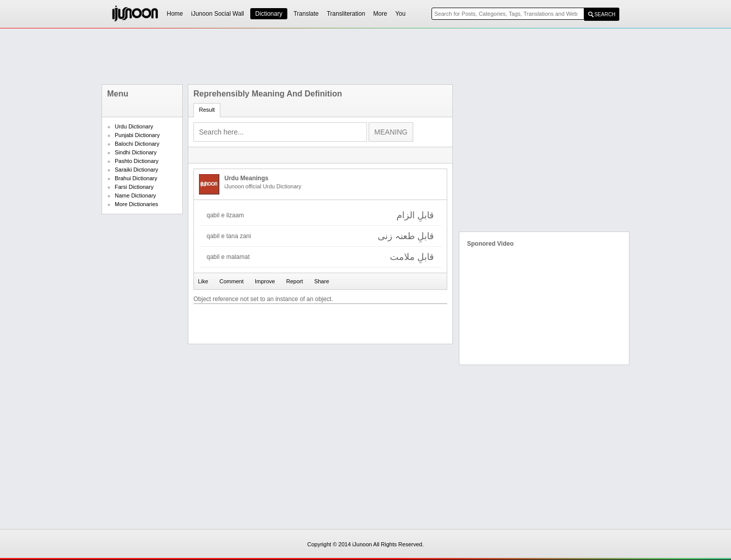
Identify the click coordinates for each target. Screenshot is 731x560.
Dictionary (269, 14)
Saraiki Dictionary (137, 170)
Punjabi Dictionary (137, 135)
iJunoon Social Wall (218, 14)
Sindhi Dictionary (136, 152)
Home (175, 14)
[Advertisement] (365, 56)
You (401, 14)
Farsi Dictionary (134, 187)
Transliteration (346, 14)
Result (207, 110)
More (380, 14)
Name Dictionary (135, 195)
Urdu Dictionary (134, 126)
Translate (306, 14)
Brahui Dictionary (136, 178)
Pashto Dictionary (137, 161)
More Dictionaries (137, 204)
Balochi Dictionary (137, 144)
